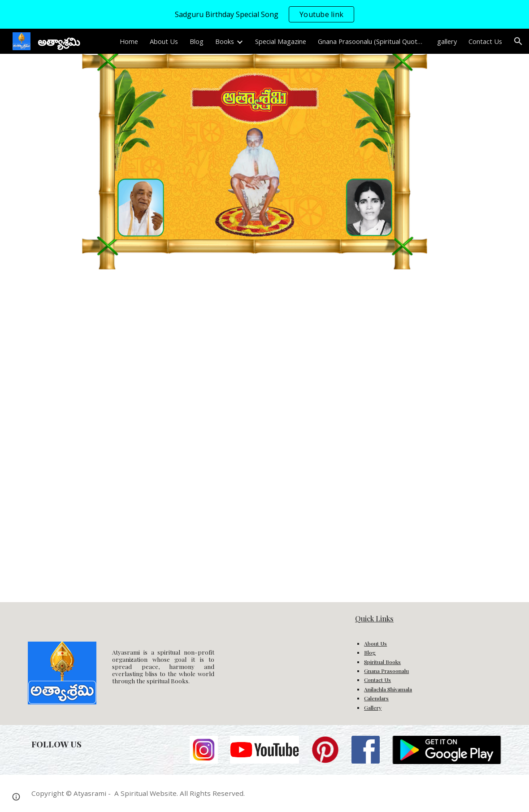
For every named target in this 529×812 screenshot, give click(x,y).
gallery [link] (447, 41)
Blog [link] (197, 41)
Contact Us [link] (485, 41)
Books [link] (225, 41)
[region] (264, 14)
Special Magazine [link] (281, 41)
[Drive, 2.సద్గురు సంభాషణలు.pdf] (143, 436)
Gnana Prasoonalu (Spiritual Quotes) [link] (372, 41)
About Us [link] (164, 41)
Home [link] (129, 41)
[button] (518, 41)
